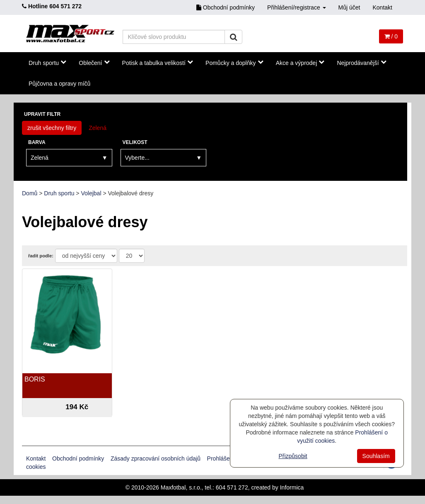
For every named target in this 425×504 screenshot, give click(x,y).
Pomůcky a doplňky (234, 62)
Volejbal (91, 193)
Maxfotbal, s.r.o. (181, 487)
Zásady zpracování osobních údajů (156, 458)
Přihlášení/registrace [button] (297, 7)
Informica (292, 487)
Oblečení (94, 62)
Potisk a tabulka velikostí (158, 62)
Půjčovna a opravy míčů (59, 84)
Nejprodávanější (361, 62)
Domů (30, 193)
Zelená (98, 128)
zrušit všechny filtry (52, 128)
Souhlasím (376, 456)
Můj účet (349, 7)
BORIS (35, 379)
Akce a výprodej (300, 62)
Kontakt (383, 7)
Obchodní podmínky (226, 7)
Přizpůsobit (293, 456)
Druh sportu (47, 62)
